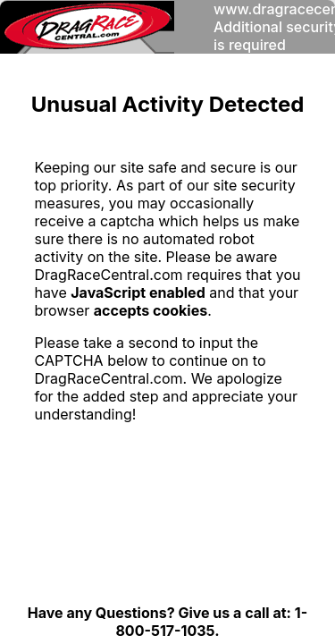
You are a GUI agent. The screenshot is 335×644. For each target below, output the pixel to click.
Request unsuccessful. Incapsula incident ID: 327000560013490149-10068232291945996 (167, 322)
